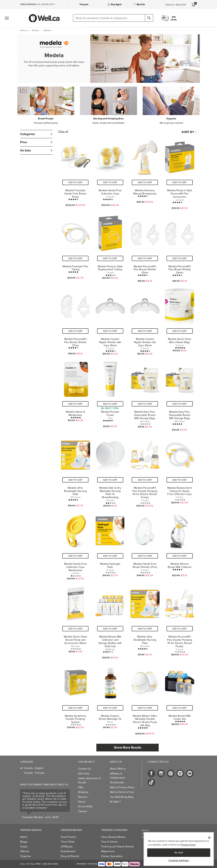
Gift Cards (84, 774)
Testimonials (117, 782)
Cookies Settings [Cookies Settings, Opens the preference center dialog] (179, 860)
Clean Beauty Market (113, 837)
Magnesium (108, 851)
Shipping (83, 792)
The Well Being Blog (122, 797)
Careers (83, 811)
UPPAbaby (67, 846)
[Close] (209, 838)
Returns (83, 797)
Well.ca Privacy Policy (122, 787)
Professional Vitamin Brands (118, 846)
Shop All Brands (70, 856)
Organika (25, 856)
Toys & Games (110, 842)
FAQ (81, 787)
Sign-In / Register (176, 5)
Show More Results (128, 747)
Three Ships (68, 842)
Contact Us (85, 769)
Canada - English (34, 768)
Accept (179, 852)
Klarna (82, 802)
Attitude (25, 851)
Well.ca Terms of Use (122, 792)
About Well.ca (118, 769)
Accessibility (85, 806)
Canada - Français (34, 773)
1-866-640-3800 (50, 864)
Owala (24, 846)
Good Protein (68, 837)
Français (84, 4)
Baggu (24, 842)
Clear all (63, 131)
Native (24, 837)
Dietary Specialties (112, 856)
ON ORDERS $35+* (38, 4)
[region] (179, 849)
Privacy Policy (188, 845)
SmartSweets (68, 851)
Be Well (116, 802)
